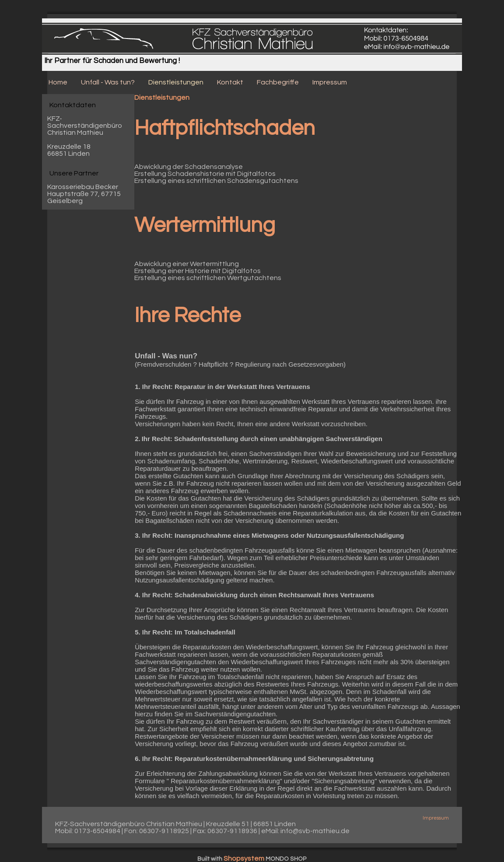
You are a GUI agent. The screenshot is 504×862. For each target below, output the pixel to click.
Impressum (436, 818)
